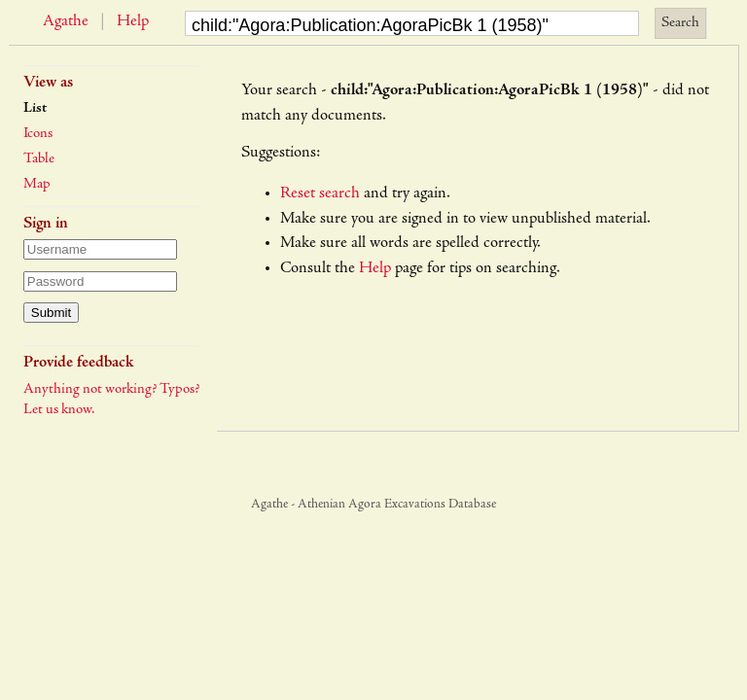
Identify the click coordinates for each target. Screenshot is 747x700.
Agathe (66, 22)
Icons (38, 134)
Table (39, 159)
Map (37, 184)
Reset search (320, 194)
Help (133, 22)
